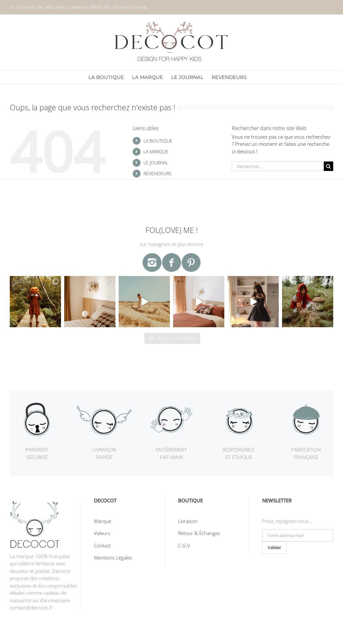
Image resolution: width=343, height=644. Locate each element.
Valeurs (102, 533)
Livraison (188, 521)
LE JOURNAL (156, 163)
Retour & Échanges (199, 533)
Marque (103, 521)
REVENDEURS (157, 173)
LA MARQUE (156, 152)
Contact (102, 545)
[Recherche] (328, 166)
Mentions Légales (113, 558)
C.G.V (184, 545)
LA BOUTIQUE (158, 141)
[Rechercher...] (278, 166)
